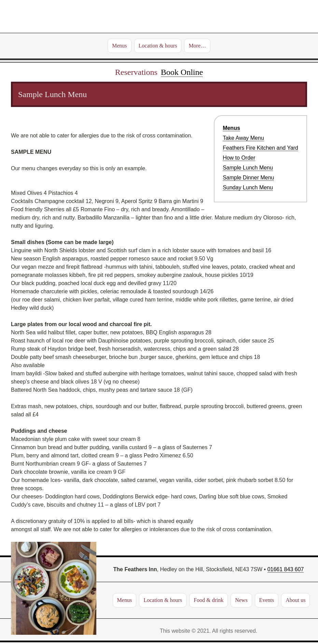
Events (267, 600)
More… (197, 46)
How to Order (239, 158)
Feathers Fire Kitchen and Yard (260, 148)
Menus (120, 46)
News (241, 600)
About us (295, 600)
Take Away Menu (243, 138)
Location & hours (158, 46)
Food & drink (209, 600)
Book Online (182, 72)
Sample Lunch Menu (248, 168)
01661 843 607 (286, 569)
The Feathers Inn (159, 16)
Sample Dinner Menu (248, 178)
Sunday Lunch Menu (248, 187)
